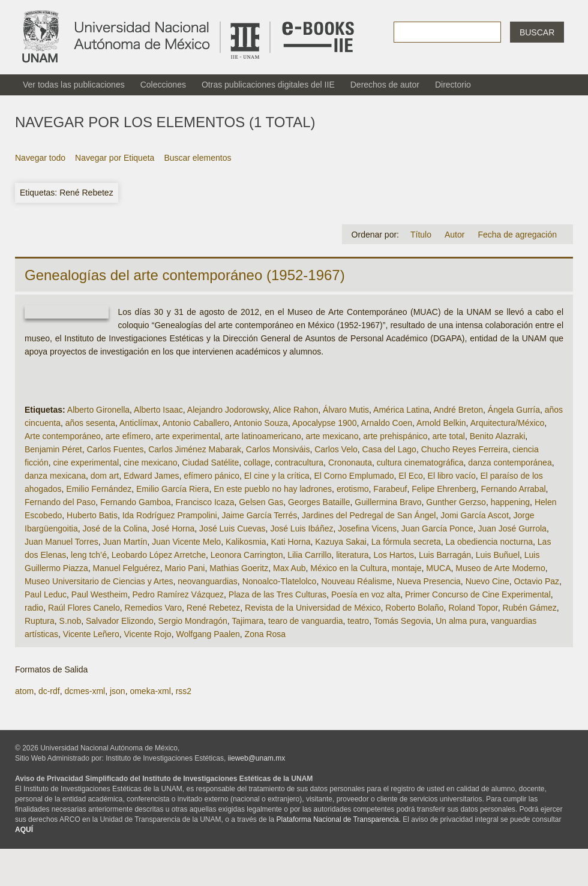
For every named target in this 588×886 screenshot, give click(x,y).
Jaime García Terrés (259, 515)
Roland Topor (473, 608)
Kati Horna (290, 542)
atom (24, 691)
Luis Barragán (445, 555)
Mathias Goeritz (239, 568)
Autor (454, 235)
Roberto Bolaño (414, 608)
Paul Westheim (100, 594)
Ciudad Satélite (210, 462)
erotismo (353, 489)
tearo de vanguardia (306, 621)
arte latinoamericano (263, 436)
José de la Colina (115, 528)
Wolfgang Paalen (208, 634)
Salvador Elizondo (120, 621)
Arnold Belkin (441, 423)
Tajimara (247, 621)
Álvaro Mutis (346, 410)
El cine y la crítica (277, 476)
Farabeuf (390, 489)
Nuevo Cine (487, 581)
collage (257, 462)
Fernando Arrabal (513, 489)
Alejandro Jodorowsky (228, 410)
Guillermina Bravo (388, 502)
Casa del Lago (389, 449)
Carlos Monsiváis (278, 449)
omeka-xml (150, 691)
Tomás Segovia (403, 621)
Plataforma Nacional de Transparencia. (339, 819)
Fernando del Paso (60, 502)
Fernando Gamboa (136, 502)
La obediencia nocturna (489, 542)
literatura (352, 555)
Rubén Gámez (529, 608)
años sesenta (90, 423)
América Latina (401, 410)
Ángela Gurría (514, 410)
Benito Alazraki (498, 436)
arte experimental (188, 436)
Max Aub (289, 568)
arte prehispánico (395, 436)
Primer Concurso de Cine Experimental (478, 594)
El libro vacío (452, 476)
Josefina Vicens (367, 528)
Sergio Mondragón (193, 621)
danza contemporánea (510, 462)
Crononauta (350, 462)
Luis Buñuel (498, 555)
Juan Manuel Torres (61, 542)
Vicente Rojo (148, 634)
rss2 (184, 691)
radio (34, 608)
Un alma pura (461, 621)
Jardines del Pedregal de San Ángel (369, 515)
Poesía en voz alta (366, 594)
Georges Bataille (319, 502)
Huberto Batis (92, 515)
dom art (105, 476)
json (118, 691)
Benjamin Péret (53, 449)
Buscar (537, 32)
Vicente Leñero (91, 634)
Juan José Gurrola (512, 528)
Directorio (453, 85)
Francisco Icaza (205, 502)
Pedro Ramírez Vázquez (178, 594)
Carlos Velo (336, 449)
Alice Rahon (296, 410)
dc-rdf (49, 691)
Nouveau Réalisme (356, 581)
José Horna (173, 528)
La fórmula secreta (406, 542)
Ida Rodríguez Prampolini (170, 515)
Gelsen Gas (261, 502)
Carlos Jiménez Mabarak (195, 449)
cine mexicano (151, 462)
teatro (358, 621)
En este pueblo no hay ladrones (273, 489)
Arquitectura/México (508, 423)
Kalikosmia (246, 542)
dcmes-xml (85, 691)
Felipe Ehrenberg (444, 489)
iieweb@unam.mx (257, 758)
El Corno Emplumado (354, 476)
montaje (407, 568)
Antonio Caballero (196, 423)
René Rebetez (214, 608)
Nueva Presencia (429, 581)
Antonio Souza (261, 423)
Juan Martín (125, 542)
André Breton (459, 410)
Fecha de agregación (517, 235)
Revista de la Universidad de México (313, 608)
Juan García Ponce (437, 528)
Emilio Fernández (99, 489)
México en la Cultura (349, 568)
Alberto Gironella (98, 410)
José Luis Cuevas (232, 528)
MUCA (438, 568)
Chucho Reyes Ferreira (465, 449)
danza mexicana (55, 476)
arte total (448, 436)
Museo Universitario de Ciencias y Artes (99, 581)
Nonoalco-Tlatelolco (280, 581)
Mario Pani (184, 568)
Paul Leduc (46, 594)
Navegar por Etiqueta (115, 158)
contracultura (299, 462)
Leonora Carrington (247, 555)
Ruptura (40, 621)
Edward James (151, 476)
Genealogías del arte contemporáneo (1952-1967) (185, 275)
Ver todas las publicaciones (74, 85)
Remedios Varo (153, 608)
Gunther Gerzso (456, 502)
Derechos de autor (385, 85)
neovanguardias (208, 581)
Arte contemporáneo (63, 436)
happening (510, 502)
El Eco (410, 476)
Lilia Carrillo (309, 555)
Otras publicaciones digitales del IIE (268, 85)
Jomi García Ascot (475, 515)
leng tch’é (89, 555)
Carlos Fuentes (115, 449)
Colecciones (163, 85)
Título (421, 235)
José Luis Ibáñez (301, 528)
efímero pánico (211, 476)
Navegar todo (40, 158)
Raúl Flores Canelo (84, 608)
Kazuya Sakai (341, 542)
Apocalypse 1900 (324, 423)
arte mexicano (332, 436)
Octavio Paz (537, 581)
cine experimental (86, 462)
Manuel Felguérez (127, 568)
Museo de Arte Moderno (500, 568)
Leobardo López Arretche (159, 555)
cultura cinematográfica (420, 462)
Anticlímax (139, 423)
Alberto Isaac (158, 410)
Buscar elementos (197, 158)
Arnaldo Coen (386, 423)
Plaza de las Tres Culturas (277, 594)
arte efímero (128, 436)
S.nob (70, 621)
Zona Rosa (265, 634)
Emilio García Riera (172, 489)
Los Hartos (394, 555)
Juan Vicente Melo (186, 542)
